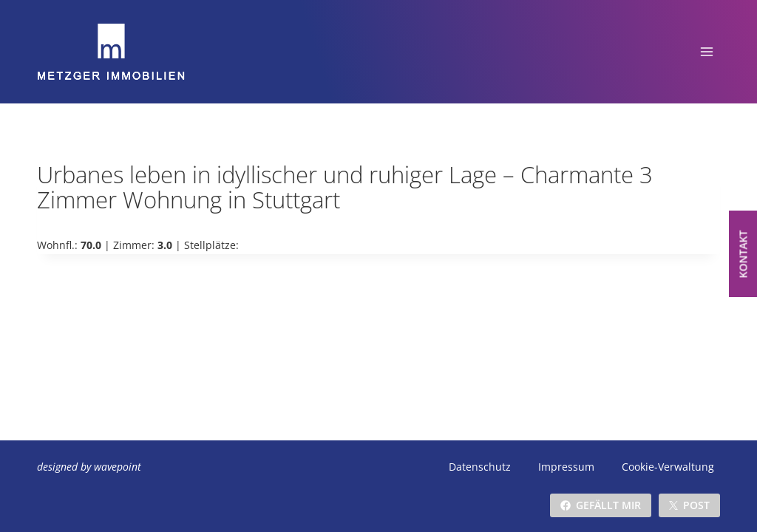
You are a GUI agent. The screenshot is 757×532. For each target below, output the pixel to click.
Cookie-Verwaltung (668, 467)
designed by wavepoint (89, 467)
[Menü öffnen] (706, 51)
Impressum (566, 467)
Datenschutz (480, 467)
